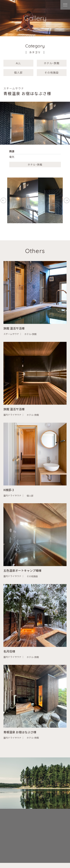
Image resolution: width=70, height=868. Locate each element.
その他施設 (52, 72)
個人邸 (18, 72)
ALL (18, 63)
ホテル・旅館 (52, 63)
